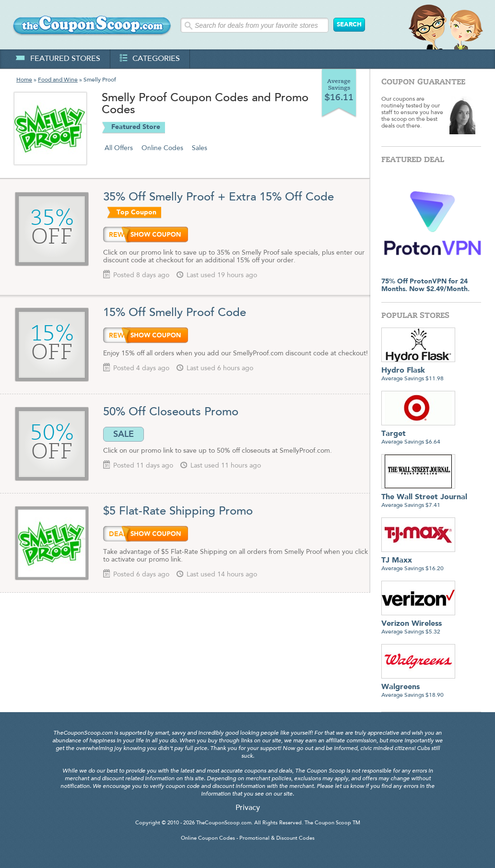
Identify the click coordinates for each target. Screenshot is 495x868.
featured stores (58, 59)
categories (150, 59)
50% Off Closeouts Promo (171, 412)
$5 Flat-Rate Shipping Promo (178, 512)
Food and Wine (58, 80)
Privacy (248, 808)
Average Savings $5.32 (418, 624)
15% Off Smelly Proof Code (175, 313)
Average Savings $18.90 (418, 687)
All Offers (119, 148)
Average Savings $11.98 (418, 371)
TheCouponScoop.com (224, 823)
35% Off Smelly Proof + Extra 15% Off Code (218, 198)
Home (24, 80)
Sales (200, 148)
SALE (124, 434)
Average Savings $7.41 (424, 498)
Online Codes (162, 148)
